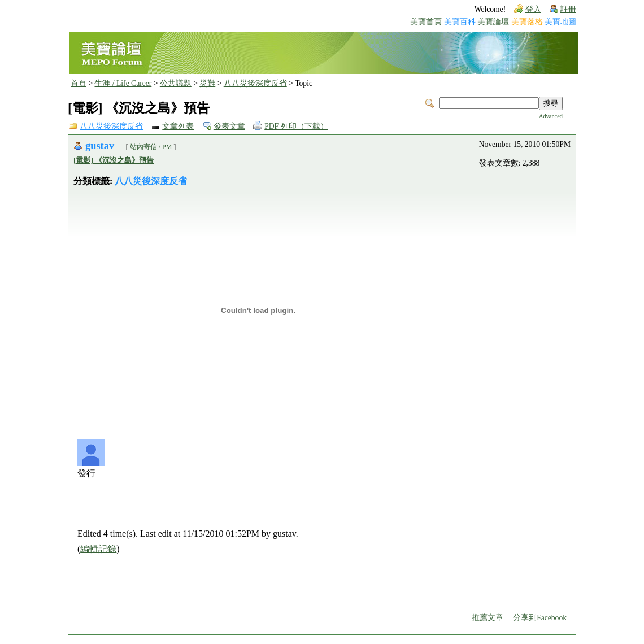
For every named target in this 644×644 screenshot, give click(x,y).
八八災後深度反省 (255, 83)
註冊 (568, 9)
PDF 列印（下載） (296, 126)
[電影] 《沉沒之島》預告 (114, 160)
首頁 (79, 83)
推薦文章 (488, 618)
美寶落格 (527, 22)
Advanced (551, 116)
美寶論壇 (493, 22)
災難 (207, 83)
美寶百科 (460, 22)
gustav (100, 146)
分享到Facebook (540, 618)
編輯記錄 (98, 549)
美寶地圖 (560, 22)
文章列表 (178, 126)
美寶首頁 (426, 22)
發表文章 (229, 126)
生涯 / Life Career (123, 83)
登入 (533, 9)
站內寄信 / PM (151, 147)
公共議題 (176, 83)
